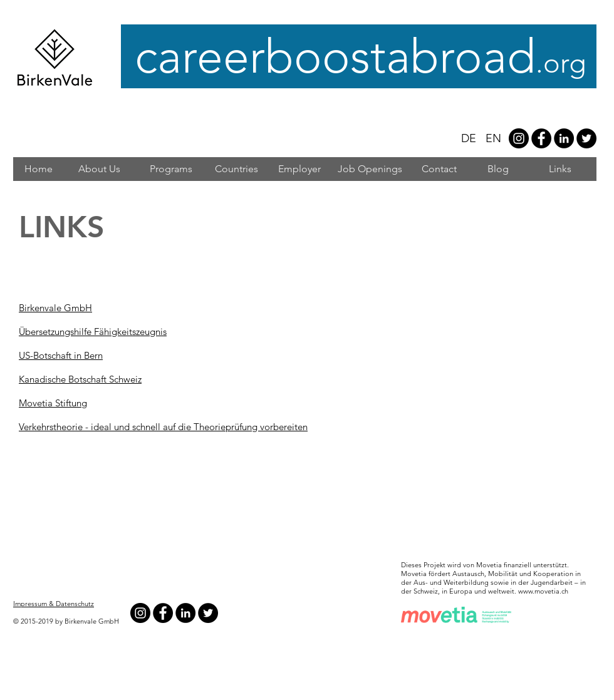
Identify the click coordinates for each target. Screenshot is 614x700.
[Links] (560, 169)
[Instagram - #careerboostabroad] (519, 138)
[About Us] (99, 169)
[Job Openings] (370, 169)
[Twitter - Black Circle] (586, 138)
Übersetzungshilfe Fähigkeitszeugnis (93, 332)
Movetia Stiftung (53, 403)
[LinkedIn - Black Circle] (564, 138)
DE (469, 138)
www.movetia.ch (543, 591)
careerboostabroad (364, 57)
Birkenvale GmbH (55, 308)
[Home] (39, 169)
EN (493, 138)
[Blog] (498, 169)
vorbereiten (284, 427)
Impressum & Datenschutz (54, 604)
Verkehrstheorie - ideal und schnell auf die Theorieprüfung (139, 427)
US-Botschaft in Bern (61, 355)
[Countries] (236, 169)
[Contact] (439, 169)
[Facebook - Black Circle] (541, 138)
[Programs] (171, 169)
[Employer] (299, 169)
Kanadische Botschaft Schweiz (80, 379)
